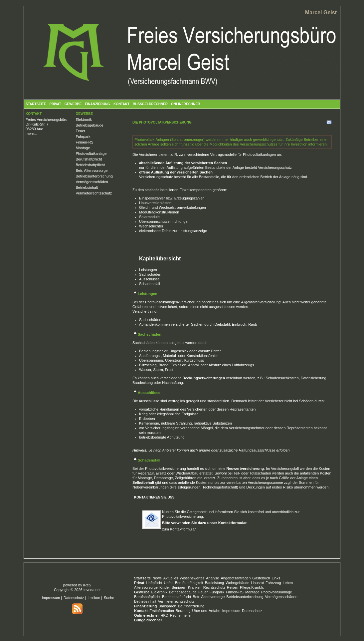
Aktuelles (171, 578)
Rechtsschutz (214, 587)
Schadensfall (150, 284)
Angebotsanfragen (236, 578)
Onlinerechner (185, 104)
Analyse (212, 578)
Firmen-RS (85, 142)
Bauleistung (215, 583)
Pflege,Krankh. (252, 587)
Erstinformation (162, 611)
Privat (55, 104)
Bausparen (167, 606)
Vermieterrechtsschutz (94, 193)
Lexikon (94, 598)
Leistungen (148, 270)
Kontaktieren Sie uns (154, 497)
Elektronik (84, 120)
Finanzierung (97, 104)
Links (276, 578)
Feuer (81, 131)
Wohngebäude (237, 583)
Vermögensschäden (92, 182)
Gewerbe (73, 104)
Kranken (195, 587)
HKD (165, 615)
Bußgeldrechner (150, 104)
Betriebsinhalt (87, 187)
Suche (109, 598)
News (157, 578)
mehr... (31, 134)
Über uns (200, 611)
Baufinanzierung (191, 606)
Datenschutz (74, 598)
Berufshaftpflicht (89, 159)
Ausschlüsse (149, 279)
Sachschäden (150, 274)
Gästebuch (261, 578)
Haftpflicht (154, 583)
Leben (288, 583)
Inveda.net (92, 590)
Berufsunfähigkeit (189, 583)
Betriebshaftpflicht (90, 165)
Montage (83, 148)
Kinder (165, 587)
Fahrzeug (273, 583)
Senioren (179, 587)
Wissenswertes (192, 578)
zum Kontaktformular (179, 529)
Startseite (36, 104)
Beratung (183, 611)
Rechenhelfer (181, 615)
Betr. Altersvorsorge (92, 170)
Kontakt (121, 104)
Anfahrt (214, 611)
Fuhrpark (83, 137)
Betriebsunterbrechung (94, 176)
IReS (87, 585)
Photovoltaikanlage (91, 154)
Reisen (233, 587)
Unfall (169, 583)
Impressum (51, 598)
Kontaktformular (232, 523)
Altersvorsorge (146, 587)
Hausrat (258, 583)
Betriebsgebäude (90, 125)
